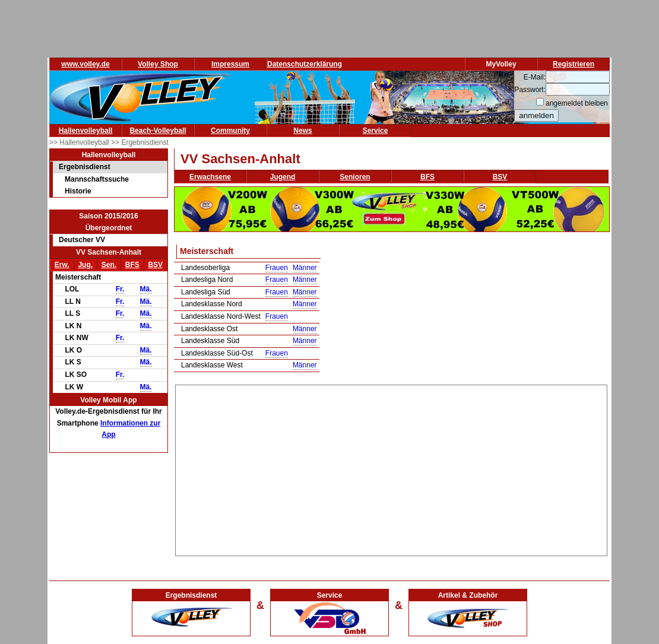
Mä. (146, 289)
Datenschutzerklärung (305, 64)
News (302, 131)
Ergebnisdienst (85, 167)
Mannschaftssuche (97, 179)
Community (230, 131)
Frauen (277, 268)
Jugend (283, 177)
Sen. (109, 265)
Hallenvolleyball (86, 131)
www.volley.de (85, 64)
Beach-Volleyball (158, 131)
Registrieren (574, 64)
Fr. (120, 289)
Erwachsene (210, 177)
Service (376, 131)
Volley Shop (158, 64)
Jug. (85, 265)
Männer (305, 268)
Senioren (355, 177)
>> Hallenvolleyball (80, 142)
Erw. (62, 265)
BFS (132, 265)
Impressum (230, 64)
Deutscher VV (82, 240)
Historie (78, 191)
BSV (155, 265)
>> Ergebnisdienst (140, 142)
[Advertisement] (392, 468)
